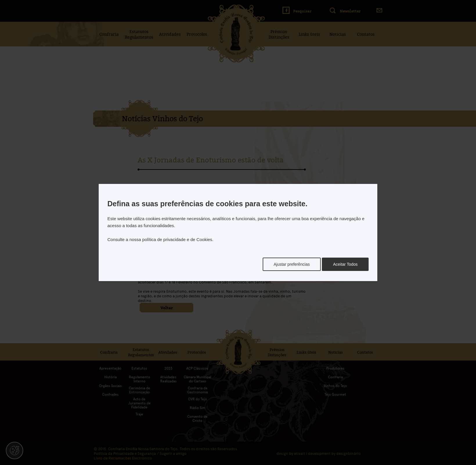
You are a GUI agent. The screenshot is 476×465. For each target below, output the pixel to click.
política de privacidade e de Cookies (177, 239)
